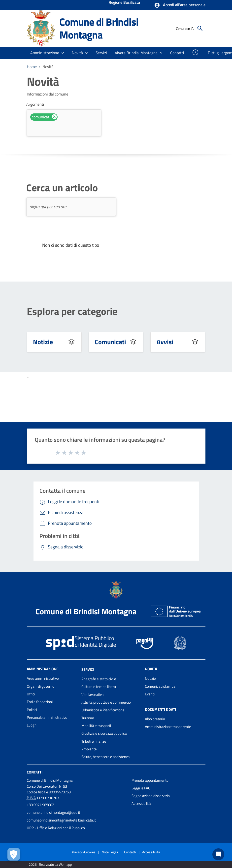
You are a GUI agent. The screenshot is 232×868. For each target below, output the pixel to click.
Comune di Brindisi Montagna (99, 28)
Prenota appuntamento (150, 780)
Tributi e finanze (94, 741)
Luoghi (32, 725)
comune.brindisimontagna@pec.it (53, 812)
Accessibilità (141, 803)
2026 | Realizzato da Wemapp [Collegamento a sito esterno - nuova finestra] (50, 864)
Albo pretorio (155, 719)
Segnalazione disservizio (151, 796)
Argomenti (35, 104)
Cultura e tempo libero (99, 687)
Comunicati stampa (160, 686)
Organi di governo (41, 686)
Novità (48, 67)
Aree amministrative (43, 678)
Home (32, 67)
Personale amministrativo (47, 717)
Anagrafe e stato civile (99, 679)
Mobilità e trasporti (96, 726)
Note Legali (110, 852)
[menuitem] (177, 53)
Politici (32, 710)
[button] (180, 5)
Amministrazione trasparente (168, 727)
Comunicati (110, 342)
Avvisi (165, 342)
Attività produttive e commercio (106, 702)
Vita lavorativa (93, 695)
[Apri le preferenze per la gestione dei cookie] (14, 854)
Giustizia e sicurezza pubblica (104, 733)
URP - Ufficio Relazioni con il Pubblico (56, 828)
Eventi (150, 694)
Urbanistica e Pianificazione (103, 710)
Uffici (31, 694)
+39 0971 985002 (40, 805)
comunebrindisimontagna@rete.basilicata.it (61, 820)
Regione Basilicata (124, 3)
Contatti (35, 772)
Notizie (43, 342)
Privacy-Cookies (84, 852)
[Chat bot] (218, 854)
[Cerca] (200, 28)
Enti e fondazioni (40, 702)
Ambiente (89, 749)
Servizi (88, 669)
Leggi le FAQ (141, 788)
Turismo (88, 718)
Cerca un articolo (62, 188)
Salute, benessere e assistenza (106, 757)
